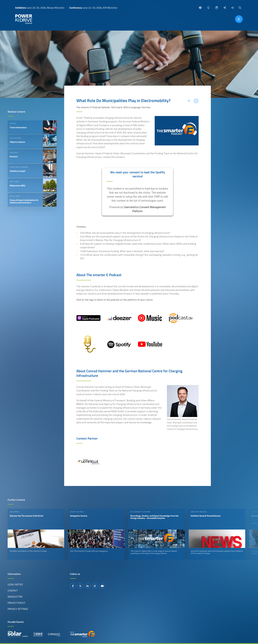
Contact (13, 590)
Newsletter (15, 597)
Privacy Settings (18, 609)
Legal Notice (15, 584)
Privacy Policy (16, 603)
